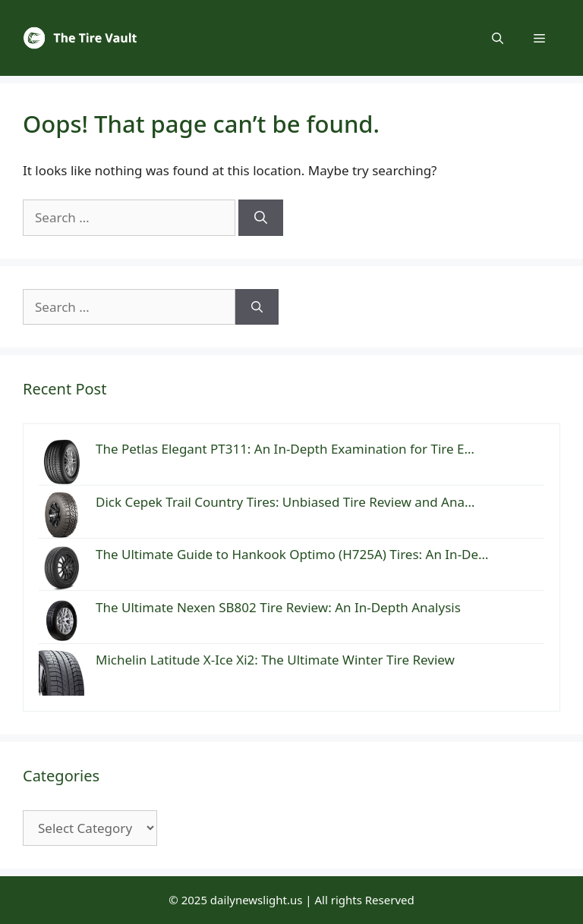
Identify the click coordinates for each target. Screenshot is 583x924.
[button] (498, 38)
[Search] (261, 218)
